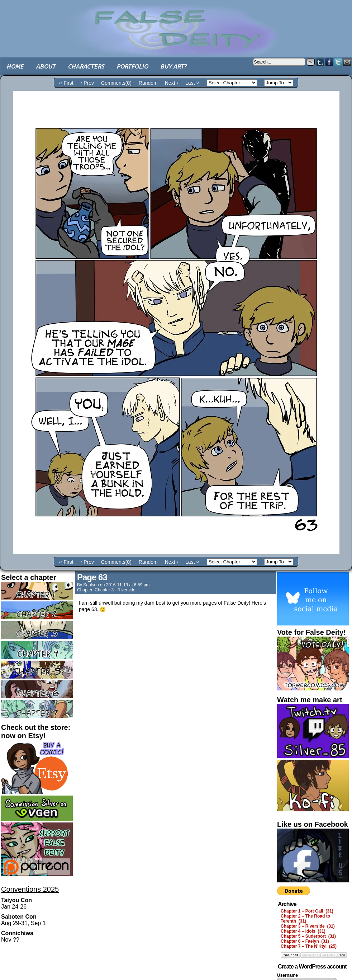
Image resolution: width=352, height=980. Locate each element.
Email (347, 62)
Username (287, 975)
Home (15, 66)
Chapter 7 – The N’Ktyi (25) (309, 946)
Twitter (338, 62)
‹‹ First (66, 83)
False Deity (176, 23)
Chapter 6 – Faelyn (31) (305, 941)
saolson (91, 585)
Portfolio (132, 66)
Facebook (329, 62)
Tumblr (320, 62)
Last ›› (192, 83)
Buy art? (173, 66)
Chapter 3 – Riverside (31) (308, 926)
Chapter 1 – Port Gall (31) (307, 911)
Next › (172, 83)
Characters (86, 66)
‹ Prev (87, 83)
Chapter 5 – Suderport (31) (308, 936)
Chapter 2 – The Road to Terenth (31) (305, 919)
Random (148, 83)
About (46, 66)
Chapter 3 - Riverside (115, 590)
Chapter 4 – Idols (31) (303, 931)
